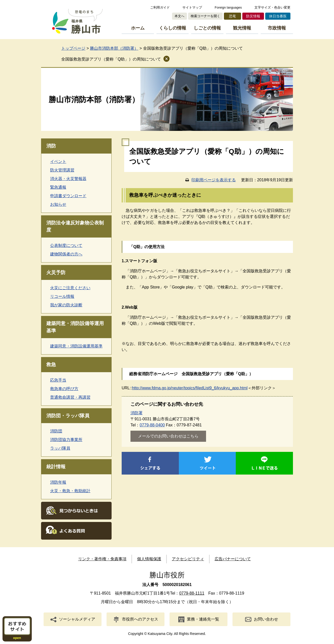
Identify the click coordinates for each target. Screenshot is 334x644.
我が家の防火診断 (66, 305)
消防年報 (58, 482)
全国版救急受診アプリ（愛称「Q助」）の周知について (111, 59)
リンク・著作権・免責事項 (102, 559)
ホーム (138, 28)
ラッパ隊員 (60, 448)
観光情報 (242, 28)
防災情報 (253, 16)
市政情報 (277, 28)
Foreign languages (228, 7)
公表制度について (66, 245)
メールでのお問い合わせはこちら (168, 436)
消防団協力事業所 (66, 440)
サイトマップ (192, 7)
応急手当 (58, 380)
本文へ (179, 16)
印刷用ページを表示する (214, 180)
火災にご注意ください (70, 288)
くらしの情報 (173, 28)
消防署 (137, 413)
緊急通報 (58, 187)
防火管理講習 (62, 170)
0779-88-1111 (192, 593)
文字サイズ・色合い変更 (272, 7)
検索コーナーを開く (205, 16)
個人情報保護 (149, 559)
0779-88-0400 (152, 425)
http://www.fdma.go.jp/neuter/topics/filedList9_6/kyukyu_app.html (190, 388)
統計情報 (56, 467)
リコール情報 (62, 296)
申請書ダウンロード (68, 196)
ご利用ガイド (160, 7)
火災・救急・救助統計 (70, 491)
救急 (51, 364)
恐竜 (232, 16)
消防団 (56, 431)
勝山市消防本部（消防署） (114, 48)
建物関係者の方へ (66, 254)
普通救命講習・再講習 (70, 397)
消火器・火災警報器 (68, 179)
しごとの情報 (207, 28)
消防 (51, 146)
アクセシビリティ (188, 559)
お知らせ (58, 204)
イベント (58, 162)
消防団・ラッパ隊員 (68, 416)
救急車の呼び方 (64, 389)
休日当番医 (278, 16)
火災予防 (56, 272)
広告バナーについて (233, 559)
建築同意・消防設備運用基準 (76, 346)
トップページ (73, 48)
